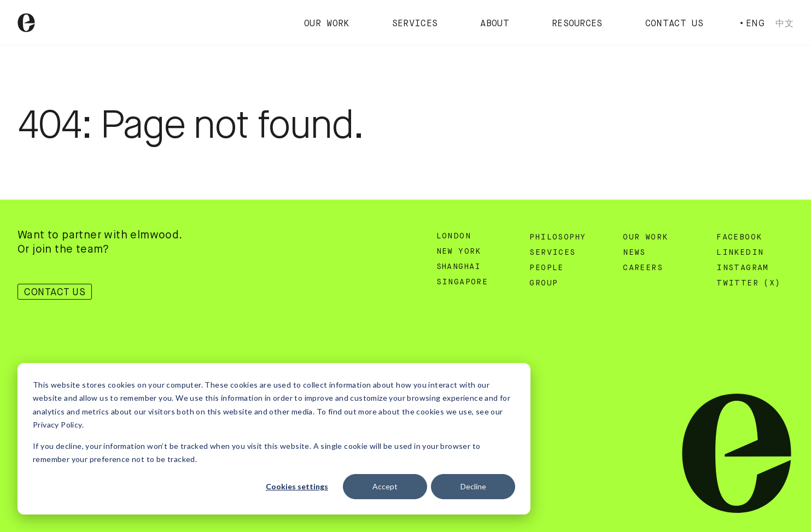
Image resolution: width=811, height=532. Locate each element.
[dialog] (274, 439)
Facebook (739, 237)
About (495, 24)
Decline (473, 486)
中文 (784, 23)
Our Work (327, 24)
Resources (577, 24)
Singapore (462, 282)
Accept (385, 486)
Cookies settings (297, 486)
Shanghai (459, 267)
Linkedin (740, 253)
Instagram (743, 268)
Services (415, 24)
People (546, 268)
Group (544, 283)
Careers (643, 268)
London (454, 236)
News (634, 253)
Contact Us (674, 24)
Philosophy (558, 237)
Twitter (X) (748, 283)
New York (459, 252)
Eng (755, 23)
